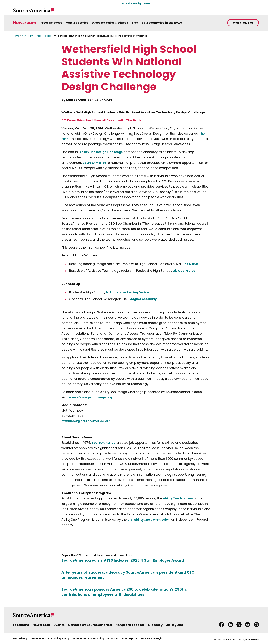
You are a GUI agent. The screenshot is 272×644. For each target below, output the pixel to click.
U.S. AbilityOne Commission (150, 520)
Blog (135, 23)
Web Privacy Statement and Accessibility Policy (41, 638)
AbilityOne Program (179, 498)
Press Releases (51, 23)
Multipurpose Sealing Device (129, 292)
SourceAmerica (95, 163)
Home (16, 36)
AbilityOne (175, 625)
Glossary (155, 625)
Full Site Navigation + (136, 3)
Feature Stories (77, 23)
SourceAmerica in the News (162, 23)
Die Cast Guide (185, 271)
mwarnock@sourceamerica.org (88, 421)
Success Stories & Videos (110, 23)
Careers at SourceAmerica (90, 625)
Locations (21, 625)
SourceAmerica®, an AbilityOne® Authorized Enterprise (105, 638)
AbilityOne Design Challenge (103, 152)
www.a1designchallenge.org (93, 397)
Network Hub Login (152, 638)
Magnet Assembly (144, 299)
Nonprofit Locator (130, 625)
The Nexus (191, 264)
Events (59, 625)
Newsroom (25, 23)
